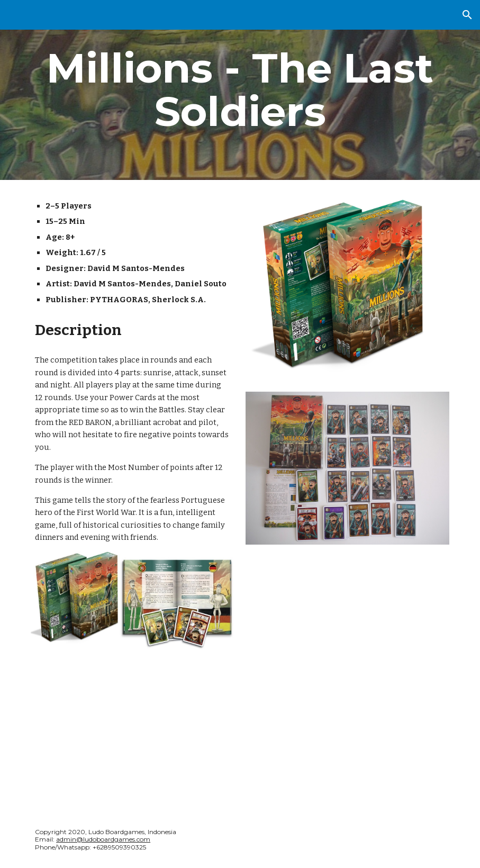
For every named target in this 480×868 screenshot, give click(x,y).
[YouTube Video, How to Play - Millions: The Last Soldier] (347, 624)
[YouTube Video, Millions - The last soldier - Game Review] (133, 729)
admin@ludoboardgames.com (103, 839)
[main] (240, 90)
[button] (467, 15)
